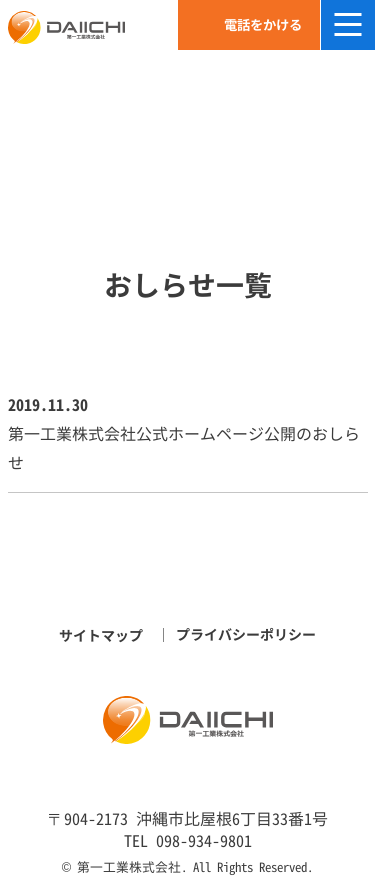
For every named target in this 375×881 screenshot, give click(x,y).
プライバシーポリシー (246, 634)
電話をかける (263, 25)
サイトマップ (101, 635)
